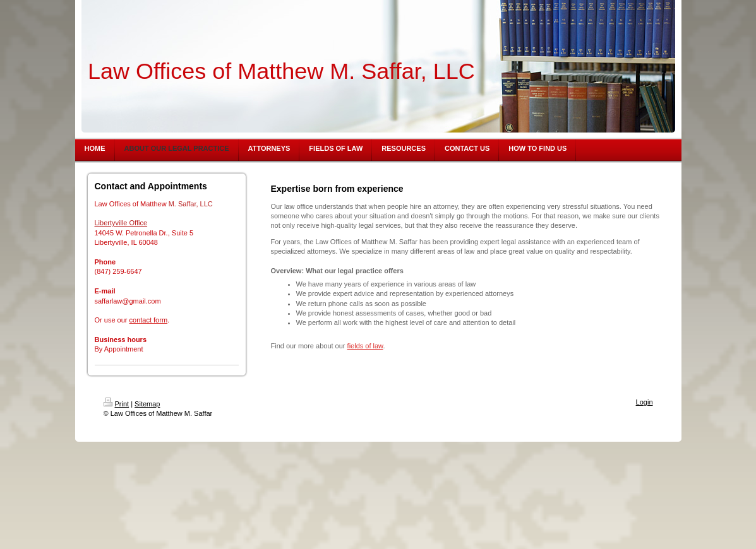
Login (645, 402)
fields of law (365, 346)
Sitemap (147, 404)
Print (117, 404)
